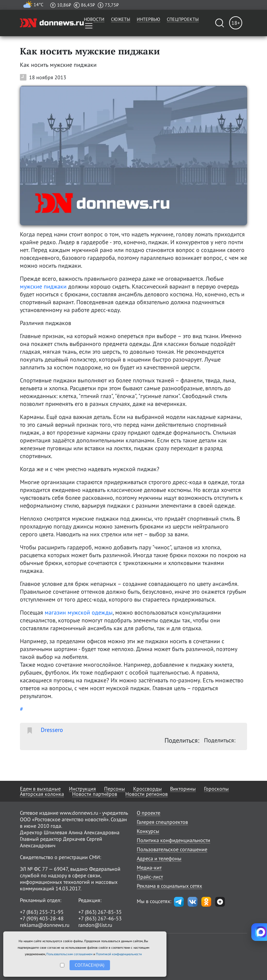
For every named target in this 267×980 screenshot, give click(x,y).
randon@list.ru (95, 925)
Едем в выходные (40, 789)
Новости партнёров (95, 794)
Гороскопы (216, 789)
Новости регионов (147, 794)
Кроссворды (148, 789)
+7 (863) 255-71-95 (42, 912)
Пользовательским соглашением (69, 954)
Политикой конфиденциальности (119, 954)
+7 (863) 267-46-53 (100, 918)
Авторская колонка (42, 794)
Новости (94, 19)
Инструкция (82, 789)
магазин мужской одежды (79, 612)
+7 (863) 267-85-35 (100, 912)
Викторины (183, 789)
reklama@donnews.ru (45, 925)
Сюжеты (121, 19)
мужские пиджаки (43, 286)
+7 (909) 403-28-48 (42, 918)
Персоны (115, 789)
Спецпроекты (183, 19)
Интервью (149, 19)
